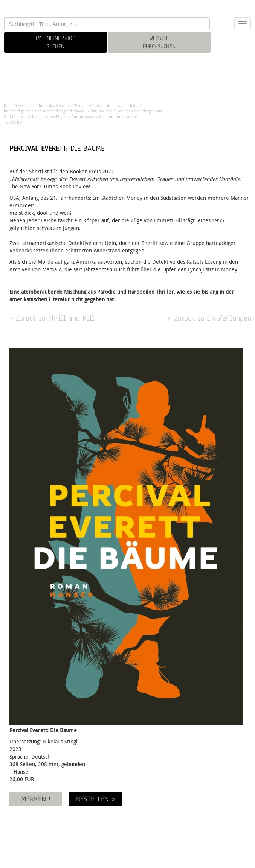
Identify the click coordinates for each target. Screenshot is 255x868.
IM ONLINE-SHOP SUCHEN (55, 42)
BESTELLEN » (96, 799)
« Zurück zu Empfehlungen (210, 318)
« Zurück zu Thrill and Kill (52, 318)
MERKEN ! (36, 799)
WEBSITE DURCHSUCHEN (159, 42)
